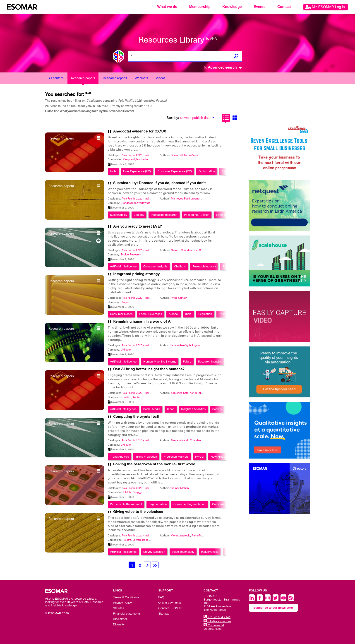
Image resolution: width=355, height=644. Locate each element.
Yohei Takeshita (199, 393)
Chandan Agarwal (201, 440)
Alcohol (174, 314)
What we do (167, 7)
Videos (161, 78)
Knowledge (232, 7)
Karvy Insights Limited (137, 159)
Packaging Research (164, 215)
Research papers (83, 78)
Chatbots (180, 266)
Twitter (127, 397)
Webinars (141, 78)
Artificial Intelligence (123, 266)
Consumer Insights (155, 266)
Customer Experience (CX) (175, 171)
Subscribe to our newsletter (273, 608)
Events (259, 7)
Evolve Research (131, 255)
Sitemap (164, 614)
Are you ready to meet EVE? (138, 226)
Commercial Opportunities (214, 627)
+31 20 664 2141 (217, 617)
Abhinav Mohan (179, 488)
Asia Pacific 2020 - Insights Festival (143, 155)
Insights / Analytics (193, 409)
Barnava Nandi (180, 440)
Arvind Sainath (178, 298)
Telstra (127, 540)
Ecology (139, 215)
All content (56, 78)
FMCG (199, 457)
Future (187, 362)
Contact (284, 7)
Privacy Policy (122, 603)
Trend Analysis (119, 457)
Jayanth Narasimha (203, 199)
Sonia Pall (177, 155)
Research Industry (204, 266)
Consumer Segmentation (189, 504)
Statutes (119, 608)
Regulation (205, 314)
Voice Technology (183, 552)
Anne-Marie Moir (202, 536)
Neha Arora (191, 155)
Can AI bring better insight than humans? (149, 369)
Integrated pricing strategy (137, 274)
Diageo (125, 302)
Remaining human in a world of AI (143, 322)
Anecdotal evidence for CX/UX (140, 131)
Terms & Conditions (126, 597)
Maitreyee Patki (180, 199)
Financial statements (127, 614)
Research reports (115, 78)
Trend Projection (146, 457)
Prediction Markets (176, 457)
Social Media (152, 409)
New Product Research (225, 457)
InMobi (127, 492)
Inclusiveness (210, 552)
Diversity (119, 624)
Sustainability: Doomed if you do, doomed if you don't (160, 183)
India (113, 171)
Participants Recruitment (126, 504)
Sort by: (173, 118)
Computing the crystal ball (136, 417)
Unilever (126, 350)
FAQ (161, 597)
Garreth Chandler (181, 250)
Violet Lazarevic (181, 536)
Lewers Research (143, 540)
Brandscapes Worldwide (136, 203)
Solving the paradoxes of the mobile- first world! (155, 464)
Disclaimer (120, 619)
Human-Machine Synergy (160, 362)
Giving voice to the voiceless (138, 512)
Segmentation (158, 504)
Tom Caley (199, 250)
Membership (200, 7)
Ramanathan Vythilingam (185, 345)
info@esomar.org (217, 621)
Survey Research (154, 552)
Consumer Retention (225, 504)
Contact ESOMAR (170, 608)
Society (217, 409)
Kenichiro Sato (180, 393)
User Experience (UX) (137, 171)
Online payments (170, 603)
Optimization (207, 171)
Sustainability (119, 215)
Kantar (136, 397)
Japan (171, 409)
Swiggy (137, 492)
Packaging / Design (197, 215)
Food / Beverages (151, 314)
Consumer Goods (121, 314)
